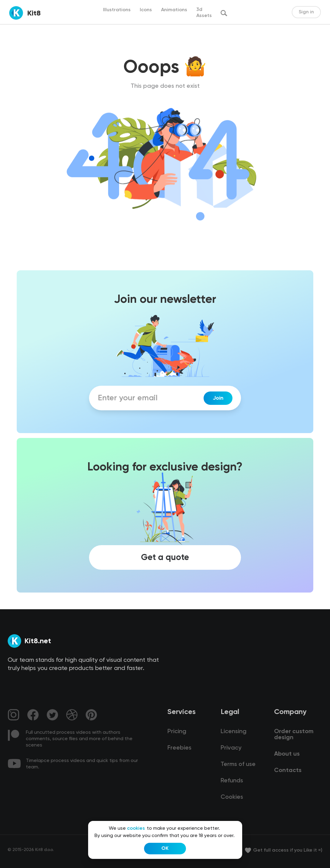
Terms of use (238, 764)
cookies (136, 829)
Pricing (177, 732)
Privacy (231, 748)
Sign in (306, 12)
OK (165, 849)
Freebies (179, 748)
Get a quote (165, 558)
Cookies (232, 797)
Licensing (234, 732)
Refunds (232, 781)
